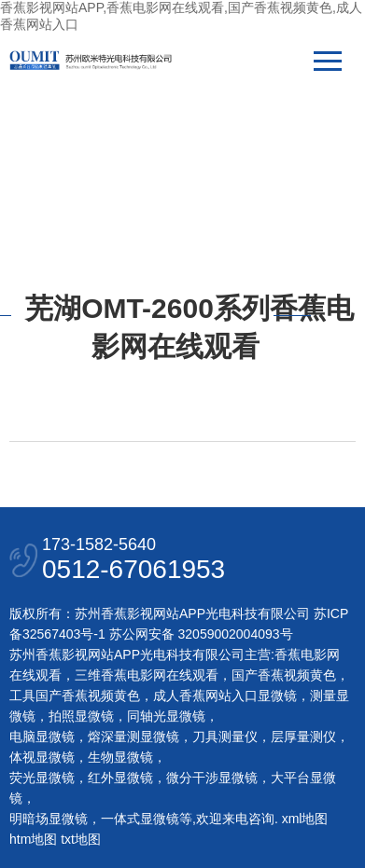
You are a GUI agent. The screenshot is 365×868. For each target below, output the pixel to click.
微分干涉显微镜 (212, 778)
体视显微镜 (42, 757)
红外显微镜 (120, 778)
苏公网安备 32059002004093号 (199, 634)
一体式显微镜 (140, 819)
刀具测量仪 (225, 737)
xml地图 (305, 819)
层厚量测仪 (303, 737)
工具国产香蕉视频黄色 (75, 696)
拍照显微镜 (81, 716)
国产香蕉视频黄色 (284, 675)
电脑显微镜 (42, 737)
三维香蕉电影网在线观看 (147, 675)
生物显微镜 (120, 757)
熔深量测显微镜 (133, 737)
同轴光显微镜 (166, 716)
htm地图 (33, 839)
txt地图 (81, 839)
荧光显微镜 (42, 778)
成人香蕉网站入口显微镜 (225, 696)
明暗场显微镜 (49, 819)
